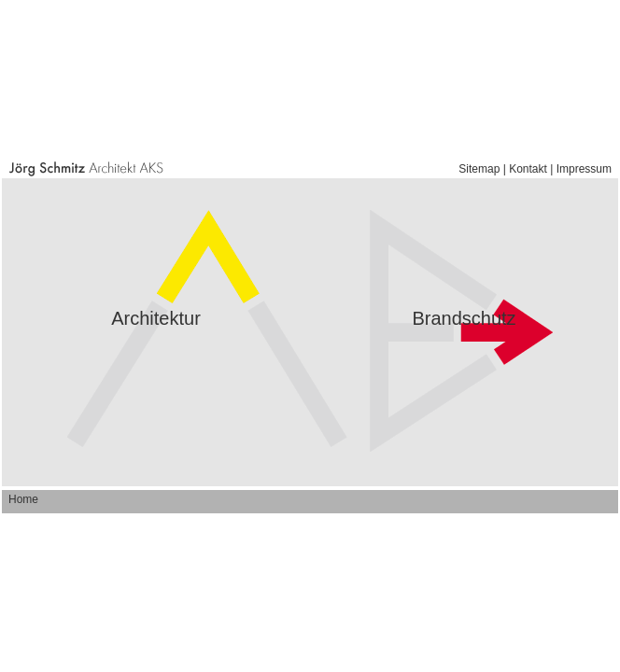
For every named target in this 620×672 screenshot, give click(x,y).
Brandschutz (464, 318)
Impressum (584, 169)
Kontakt (528, 169)
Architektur (156, 318)
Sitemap (479, 169)
